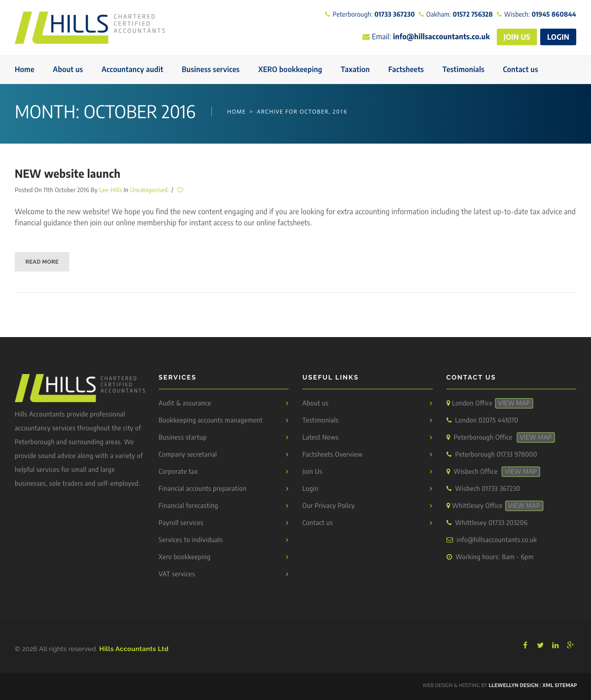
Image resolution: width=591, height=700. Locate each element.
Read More (42, 262)
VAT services (177, 574)
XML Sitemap (560, 685)
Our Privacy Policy (329, 506)
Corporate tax (178, 472)
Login (311, 489)
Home (237, 112)
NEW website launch (68, 174)
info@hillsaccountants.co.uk (497, 540)
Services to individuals (191, 540)
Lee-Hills (111, 190)
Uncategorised (149, 190)
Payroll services (181, 523)
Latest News (320, 437)
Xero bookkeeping (185, 557)
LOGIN (558, 37)
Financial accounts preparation (203, 489)
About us (316, 403)
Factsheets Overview (333, 455)
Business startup (183, 437)
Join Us (312, 472)
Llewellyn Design (513, 685)
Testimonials (320, 420)
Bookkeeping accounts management (211, 420)
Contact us (318, 523)
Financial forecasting (189, 506)
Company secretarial (188, 455)
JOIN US (517, 37)
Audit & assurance (185, 403)
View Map (514, 403)
